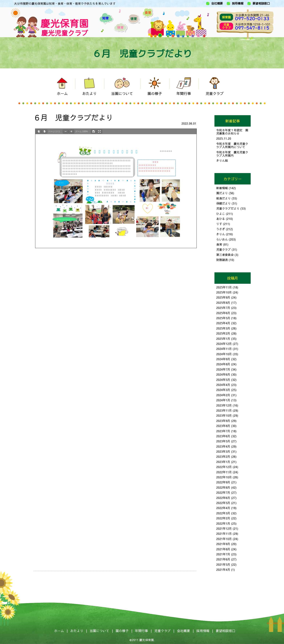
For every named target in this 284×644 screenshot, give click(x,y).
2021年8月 (223, 549)
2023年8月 (223, 426)
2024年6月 (223, 374)
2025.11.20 (224, 138)
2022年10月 (224, 477)
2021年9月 (223, 544)
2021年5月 (223, 564)
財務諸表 (222, 260)
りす (219, 224)
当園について (99, 631)
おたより (77, 631)
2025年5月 (223, 318)
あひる (221, 219)
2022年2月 (223, 518)
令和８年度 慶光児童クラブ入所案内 (232, 154)
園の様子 (122, 631)
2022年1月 (223, 523)
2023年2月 (223, 456)
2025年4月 (223, 323)
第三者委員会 (225, 255)
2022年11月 (224, 472)
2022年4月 (223, 508)
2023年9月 (223, 421)
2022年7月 (223, 492)
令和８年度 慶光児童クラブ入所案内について (232, 145)
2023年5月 (223, 441)
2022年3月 (223, 513)
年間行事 (141, 631)
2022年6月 (223, 498)
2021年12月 (224, 528)
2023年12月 (224, 405)
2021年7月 (223, 554)
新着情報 (222, 188)
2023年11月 (224, 410)
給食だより (224, 198)
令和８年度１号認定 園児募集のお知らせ (232, 132)
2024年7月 (223, 369)
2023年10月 (224, 415)
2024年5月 (223, 380)
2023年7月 (223, 431)
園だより (222, 193)
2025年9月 (223, 297)
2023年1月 (223, 462)
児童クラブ (224, 249)
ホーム (59, 631)
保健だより (224, 203)
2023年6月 (223, 436)
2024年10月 (224, 354)
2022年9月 (223, 482)
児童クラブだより (228, 208)
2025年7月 (223, 308)
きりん (221, 234)
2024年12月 (224, 344)
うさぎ (221, 229)
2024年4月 (223, 385)
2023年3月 (223, 451)
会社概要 (217, 3)
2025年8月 (223, 303)
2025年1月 (223, 339)
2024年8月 (223, 364)
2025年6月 (223, 313)
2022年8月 (223, 487)
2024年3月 (223, 390)
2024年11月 (224, 349)
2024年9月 (223, 359)
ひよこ (221, 214)
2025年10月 (224, 292)
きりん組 (222, 160)
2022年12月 (224, 467)
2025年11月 (224, 287)
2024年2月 (223, 395)
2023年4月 (223, 446)
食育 (219, 244)
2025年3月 (223, 328)
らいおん (222, 239)
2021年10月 (224, 539)
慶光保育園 (147, 640)
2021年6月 (223, 559)
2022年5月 (223, 503)
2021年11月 (224, 534)
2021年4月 (223, 569)
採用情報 (238, 3)
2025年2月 (223, 333)
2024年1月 (223, 400)
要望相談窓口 (261, 3)
